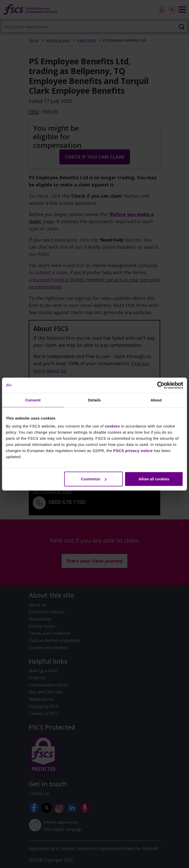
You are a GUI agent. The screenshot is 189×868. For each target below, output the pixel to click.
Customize (94, 479)
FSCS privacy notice (133, 451)
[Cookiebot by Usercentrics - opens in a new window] (161, 385)
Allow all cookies (154, 479)
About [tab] (156, 400)
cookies (112, 426)
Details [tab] (94, 400)
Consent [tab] (33, 400)
